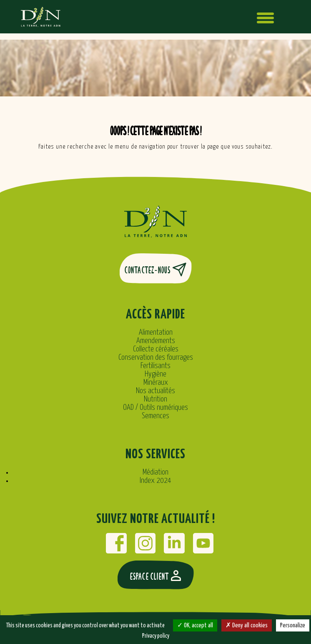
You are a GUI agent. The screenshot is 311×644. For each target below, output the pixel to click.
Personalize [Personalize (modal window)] (293, 625)
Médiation (155, 472)
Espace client (156, 576)
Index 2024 (155, 481)
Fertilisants (155, 366)
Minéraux (156, 383)
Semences (155, 416)
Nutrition (155, 399)
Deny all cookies (247, 625)
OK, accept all (195, 625)
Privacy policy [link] (156, 636)
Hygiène (155, 374)
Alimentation (156, 332)
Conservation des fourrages (156, 357)
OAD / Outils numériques (155, 408)
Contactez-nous (156, 269)
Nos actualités (155, 391)
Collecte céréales (156, 349)
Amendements (156, 341)
